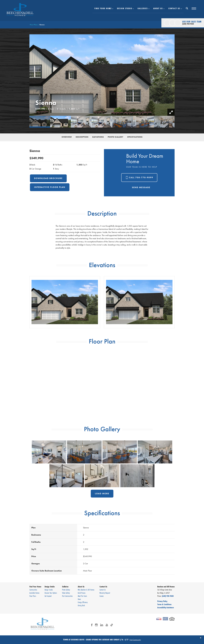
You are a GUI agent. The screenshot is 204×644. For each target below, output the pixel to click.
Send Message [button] (141, 187)
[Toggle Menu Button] (194, 8)
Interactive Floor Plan (50, 187)
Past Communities (67, 596)
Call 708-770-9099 (141, 177)
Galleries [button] (143, 8)
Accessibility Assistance (166, 607)
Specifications (135, 137)
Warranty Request (105, 593)
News (79, 599)
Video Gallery (66, 593)
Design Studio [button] (125, 8)
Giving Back (81, 605)
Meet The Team (82, 596)
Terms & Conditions (164, 604)
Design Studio (49, 590)
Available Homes (34, 593)
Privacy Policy (162, 601)
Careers (102, 596)
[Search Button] (187, 8)
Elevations (98, 137)
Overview (67, 137)
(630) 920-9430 (168, 596)
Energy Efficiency (83, 602)
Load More (102, 494)
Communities (33, 590)
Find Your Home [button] (103, 8)
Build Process (82, 593)
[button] (187, 10)
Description (82, 137)
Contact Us (103, 590)
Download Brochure (48, 178)
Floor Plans (34, 25)
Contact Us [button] (174, 8)
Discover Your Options (51, 593)
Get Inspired (48, 596)
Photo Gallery (116, 137)
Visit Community (135, 640)
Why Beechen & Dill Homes (86, 590)
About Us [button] (158, 8)
